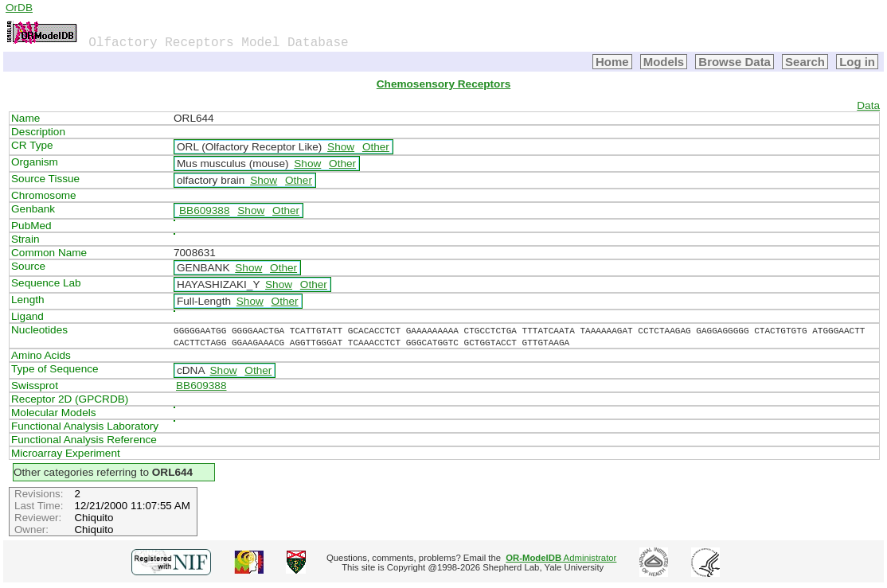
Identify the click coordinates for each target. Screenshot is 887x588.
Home (612, 62)
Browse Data (735, 62)
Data (868, 105)
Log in (857, 62)
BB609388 (205, 210)
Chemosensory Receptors (443, 84)
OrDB (19, 8)
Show (341, 147)
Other (376, 147)
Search (805, 62)
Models (664, 62)
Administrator (561, 558)
